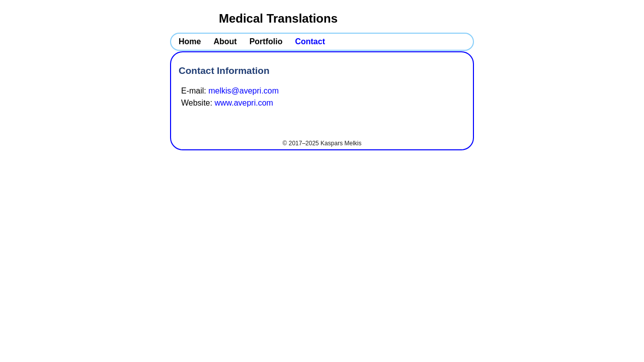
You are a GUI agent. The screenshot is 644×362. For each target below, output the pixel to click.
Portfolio (266, 41)
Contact (310, 41)
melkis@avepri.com (244, 91)
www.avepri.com (244, 103)
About (225, 41)
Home (190, 41)
